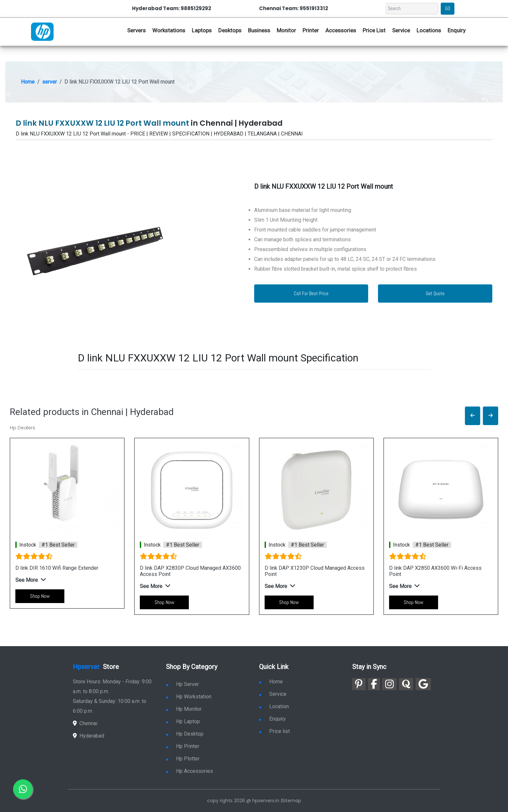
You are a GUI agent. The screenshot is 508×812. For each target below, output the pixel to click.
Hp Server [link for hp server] (182, 684)
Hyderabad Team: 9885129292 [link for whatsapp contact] (172, 8)
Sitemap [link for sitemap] (292, 801)
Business (259, 30)
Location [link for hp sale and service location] (274, 706)
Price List (374, 30)
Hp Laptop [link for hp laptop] (183, 721)
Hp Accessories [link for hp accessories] (189, 771)
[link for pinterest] (359, 684)
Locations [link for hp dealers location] (429, 30)
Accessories (341, 30)
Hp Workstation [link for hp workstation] (189, 697)
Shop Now (40, 596)
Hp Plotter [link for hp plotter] (183, 759)
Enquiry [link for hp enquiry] (457, 30)
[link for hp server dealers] (42, 31)
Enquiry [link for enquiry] (272, 719)
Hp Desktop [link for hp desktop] (185, 734)
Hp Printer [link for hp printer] (183, 746)
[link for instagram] (389, 684)
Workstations (169, 30)
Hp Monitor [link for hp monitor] (184, 709)
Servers (136, 30)
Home (28, 82)
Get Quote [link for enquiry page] (435, 293)
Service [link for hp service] (401, 30)
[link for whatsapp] (23, 789)
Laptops (202, 30)
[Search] (412, 9)
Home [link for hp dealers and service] (271, 682)
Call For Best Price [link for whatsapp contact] (311, 293)
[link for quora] (406, 684)
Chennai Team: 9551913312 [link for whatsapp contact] (294, 8)
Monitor (286, 30)
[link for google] (423, 684)
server (49, 82)
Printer (311, 30)
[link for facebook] (374, 684)
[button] (473, 416)
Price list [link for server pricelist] (274, 731)
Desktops (230, 30)
